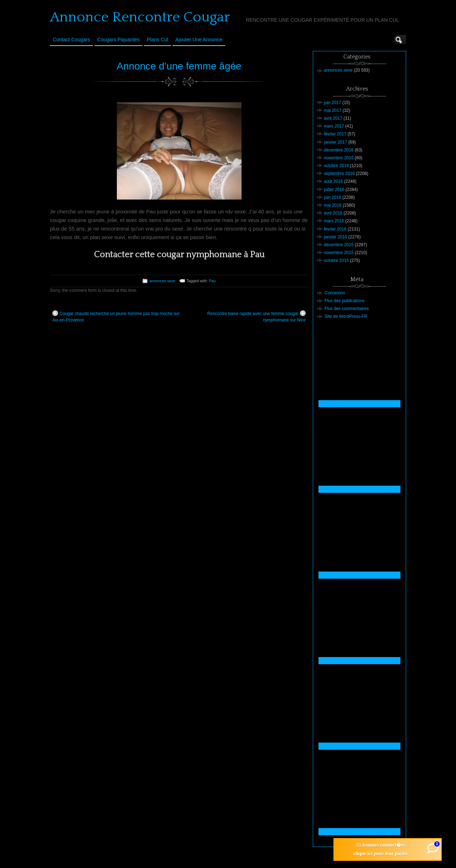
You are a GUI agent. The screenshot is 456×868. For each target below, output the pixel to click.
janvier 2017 (335, 142)
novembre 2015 (339, 253)
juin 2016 (333, 197)
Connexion (335, 293)
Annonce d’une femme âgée (179, 66)
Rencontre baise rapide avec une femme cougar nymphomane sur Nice (256, 316)
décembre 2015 (339, 245)
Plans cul (157, 40)
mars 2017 (334, 126)
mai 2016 (333, 205)
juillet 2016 (334, 190)
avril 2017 (333, 118)
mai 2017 (333, 110)
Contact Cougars (71, 40)
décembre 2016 (339, 150)
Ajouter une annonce (199, 40)
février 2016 (335, 229)
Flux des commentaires (347, 309)
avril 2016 (333, 213)
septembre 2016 (339, 174)
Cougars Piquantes (118, 40)
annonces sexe (162, 281)
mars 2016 (334, 221)
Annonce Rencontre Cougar (140, 17)
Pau (212, 281)
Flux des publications (344, 301)
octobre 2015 (336, 260)
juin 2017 (333, 103)
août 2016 (333, 181)
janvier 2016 (335, 237)
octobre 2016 (336, 166)
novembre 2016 (339, 158)
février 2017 (335, 134)
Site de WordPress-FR (346, 316)
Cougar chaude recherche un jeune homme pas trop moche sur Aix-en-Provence (116, 316)
